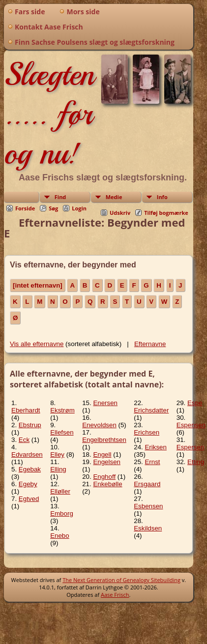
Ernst (152, 462)
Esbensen (148, 506)
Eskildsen (148, 528)
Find (60, 197)
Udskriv (120, 213)
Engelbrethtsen (104, 440)
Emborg (62, 513)
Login (79, 208)
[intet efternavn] (38, 285)
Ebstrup (30, 425)
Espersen (190, 447)
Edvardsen (27, 454)
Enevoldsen (99, 425)
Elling (58, 469)
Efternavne (150, 344)
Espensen (191, 425)
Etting (196, 462)
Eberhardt (26, 410)
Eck (24, 440)
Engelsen (107, 462)
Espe (195, 403)
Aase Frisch (115, 595)
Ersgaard (147, 484)
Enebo (60, 536)
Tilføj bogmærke (166, 213)
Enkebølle (107, 484)
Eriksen (155, 447)
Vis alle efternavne (37, 344)
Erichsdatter (151, 410)
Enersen (105, 403)
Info (162, 197)
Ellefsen (62, 432)
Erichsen (147, 432)
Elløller (60, 491)
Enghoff (104, 477)
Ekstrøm (62, 410)
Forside (25, 208)
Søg (53, 208)
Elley (57, 454)
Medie (114, 197)
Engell (102, 454)
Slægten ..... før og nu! (49, 114)
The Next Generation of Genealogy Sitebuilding (121, 580)
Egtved (29, 499)
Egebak (30, 469)
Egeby (28, 484)
